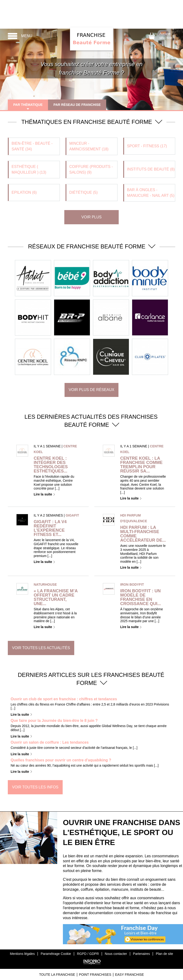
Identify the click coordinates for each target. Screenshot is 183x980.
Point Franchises (95, 975)
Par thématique (28, 105)
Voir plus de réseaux (92, 390)
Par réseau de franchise (78, 105)
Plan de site (164, 954)
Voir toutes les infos (35, 787)
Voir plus (91, 217)
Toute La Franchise (57, 975)
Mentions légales (22, 954)
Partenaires (141, 954)
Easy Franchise (130, 975)
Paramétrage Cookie (56, 954)
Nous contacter (116, 954)
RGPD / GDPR (88, 954)
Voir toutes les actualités (41, 648)
